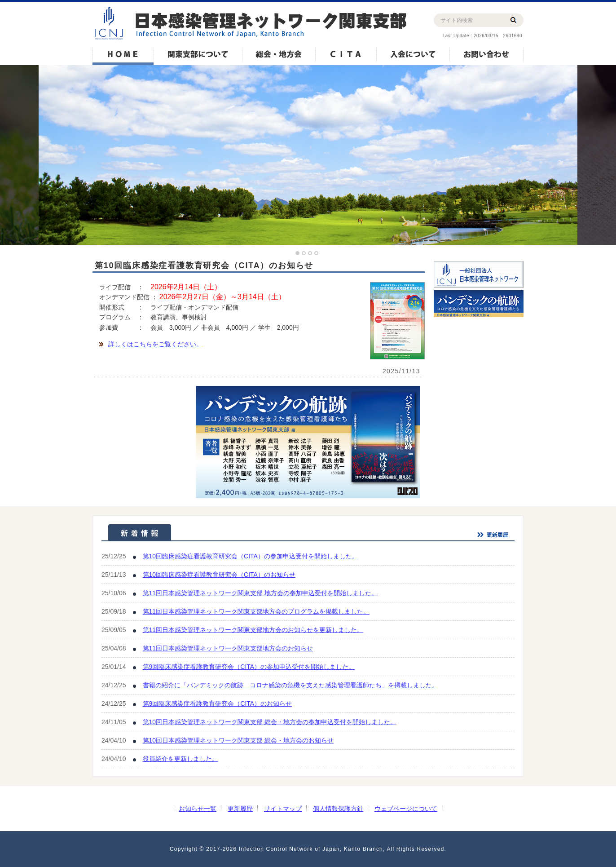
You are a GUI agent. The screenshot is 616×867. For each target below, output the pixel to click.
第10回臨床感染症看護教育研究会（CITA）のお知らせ (219, 575)
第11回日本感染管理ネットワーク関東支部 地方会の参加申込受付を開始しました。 (260, 593)
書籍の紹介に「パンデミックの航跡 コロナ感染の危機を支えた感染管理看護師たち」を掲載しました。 (290, 685)
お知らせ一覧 (198, 809)
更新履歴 (240, 809)
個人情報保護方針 (338, 809)
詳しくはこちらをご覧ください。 (155, 344)
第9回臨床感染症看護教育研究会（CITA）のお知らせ (218, 703)
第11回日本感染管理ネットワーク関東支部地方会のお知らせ (228, 648)
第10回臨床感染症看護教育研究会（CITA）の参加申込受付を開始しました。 (251, 556)
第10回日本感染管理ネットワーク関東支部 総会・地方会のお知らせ (238, 740)
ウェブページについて (406, 809)
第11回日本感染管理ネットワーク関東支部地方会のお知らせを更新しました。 (253, 630)
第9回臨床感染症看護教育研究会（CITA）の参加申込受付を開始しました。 (249, 667)
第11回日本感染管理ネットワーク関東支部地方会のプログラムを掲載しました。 (256, 611)
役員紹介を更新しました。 (180, 759)
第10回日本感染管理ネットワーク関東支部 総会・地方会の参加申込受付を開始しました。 (270, 722)
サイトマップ (283, 809)
